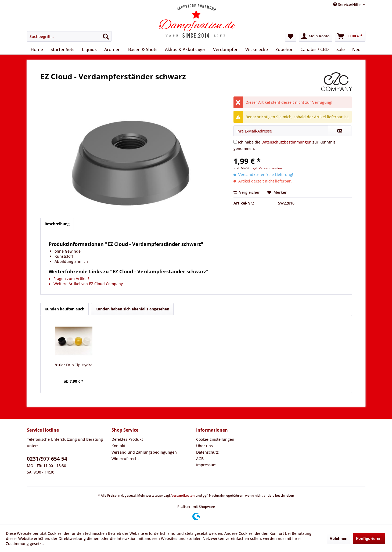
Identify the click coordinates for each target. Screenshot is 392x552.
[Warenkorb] (350, 36)
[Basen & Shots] (143, 49)
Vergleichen (247, 192)
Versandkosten (183, 495)
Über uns (204, 446)
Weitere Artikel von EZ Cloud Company (86, 284)
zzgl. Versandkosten (267, 168)
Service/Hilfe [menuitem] (347, 4)
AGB (200, 459)
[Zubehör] (284, 49)
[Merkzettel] (291, 36)
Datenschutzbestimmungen (286, 142)
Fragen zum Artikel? (69, 279)
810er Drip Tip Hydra (74, 365)
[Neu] (356, 49)
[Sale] (341, 49)
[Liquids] (89, 49)
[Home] (37, 49)
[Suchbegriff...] (69, 36)
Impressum (206, 465)
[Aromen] (112, 49)
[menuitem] (69, 36)
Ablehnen (339, 538)
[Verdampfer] (225, 49)
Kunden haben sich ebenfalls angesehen (132, 309)
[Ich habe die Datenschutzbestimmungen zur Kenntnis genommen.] (235, 142)
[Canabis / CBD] (315, 49)
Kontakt (118, 446)
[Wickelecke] (257, 49)
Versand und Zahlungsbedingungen (144, 452)
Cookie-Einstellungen (215, 439)
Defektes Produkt (127, 439)
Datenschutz (207, 452)
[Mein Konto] (316, 36)
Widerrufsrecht (125, 459)
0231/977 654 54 (47, 459)
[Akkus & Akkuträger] (185, 49)
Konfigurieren (369, 538)
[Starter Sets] (62, 49)
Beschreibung (57, 224)
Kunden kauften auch (64, 309)
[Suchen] (106, 36)
